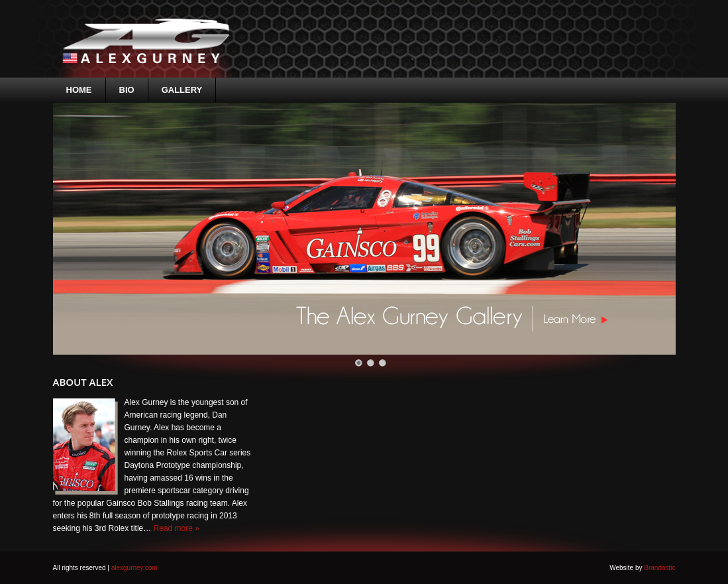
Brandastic (659, 568)
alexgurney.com (134, 568)
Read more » (177, 528)
